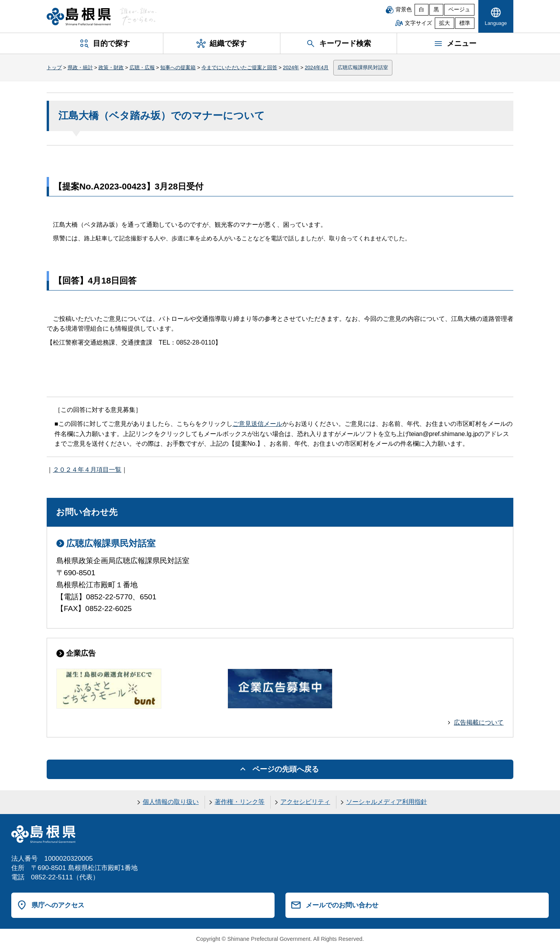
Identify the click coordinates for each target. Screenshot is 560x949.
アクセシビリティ (305, 802)
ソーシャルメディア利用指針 (387, 802)
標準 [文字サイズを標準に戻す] (465, 23)
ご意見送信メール (257, 424)
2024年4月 (317, 67)
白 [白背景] (422, 10)
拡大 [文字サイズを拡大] (444, 23)
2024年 (291, 67)
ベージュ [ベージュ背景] (459, 10)
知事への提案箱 (178, 67)
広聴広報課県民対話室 (363, 67)
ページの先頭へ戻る (286, 769)
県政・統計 (80, 67)
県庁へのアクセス (58, 905)
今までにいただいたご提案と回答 (239, 67)
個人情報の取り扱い (171, 802)
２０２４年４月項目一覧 (87, 470)
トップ (54, 67)
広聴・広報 (142, 67)
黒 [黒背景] (436, 10)
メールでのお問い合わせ (342, 905)
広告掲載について (479, 722)
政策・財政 (111, 67)
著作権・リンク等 (240, 802)
